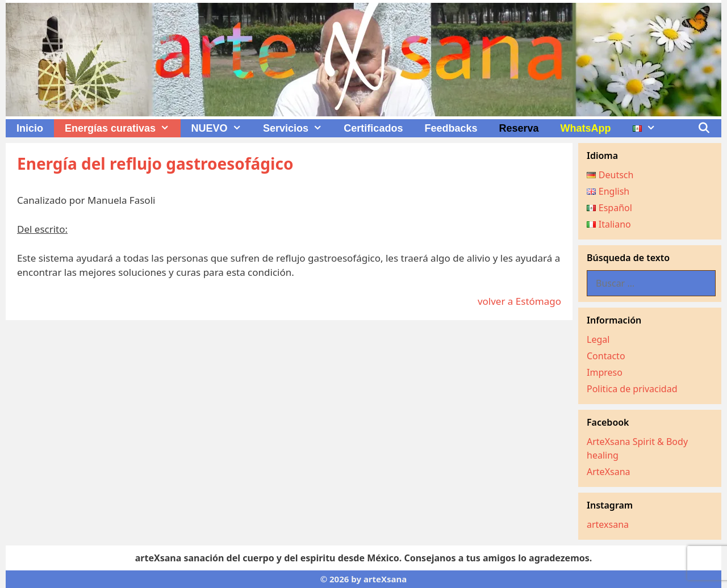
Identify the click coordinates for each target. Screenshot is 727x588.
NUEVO (222, 128)
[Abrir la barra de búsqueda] (704, 128)
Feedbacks (451, 128)
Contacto (606, 356)
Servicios (298, 128)
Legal (598, 339)
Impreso (605, 372)
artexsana (608, 524)
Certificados (373, 128)
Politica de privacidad (632, 389)
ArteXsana (609, 472)
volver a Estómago (519, 301)
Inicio (30, 128)
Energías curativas (122, 128)
